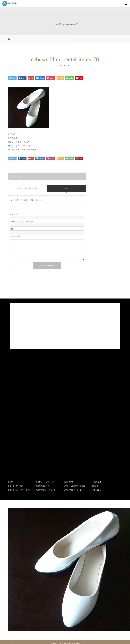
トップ (10, 482)
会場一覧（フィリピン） (17, 486)
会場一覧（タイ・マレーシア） (19, 490)
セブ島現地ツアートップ (73, 490)
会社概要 (95, 486)
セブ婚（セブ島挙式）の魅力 (74, 486)
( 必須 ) (15, 214)
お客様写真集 (96, 482)
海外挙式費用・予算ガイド (46, 490)
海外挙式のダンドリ (43, 486)
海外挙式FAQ (69, 482)
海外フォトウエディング (45, 482)
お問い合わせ (96, 490)
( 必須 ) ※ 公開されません (22, 222)
